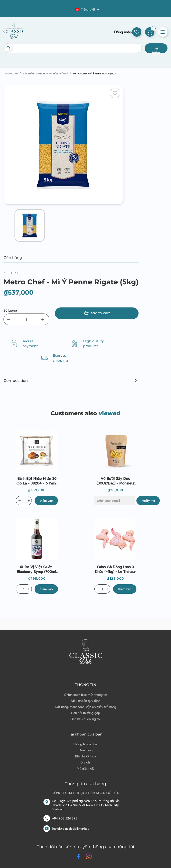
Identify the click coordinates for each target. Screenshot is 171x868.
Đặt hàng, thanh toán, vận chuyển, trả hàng (85, 707)
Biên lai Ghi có (85, 756)
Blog (73, 11)
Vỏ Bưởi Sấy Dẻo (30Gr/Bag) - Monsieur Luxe (115, 481)
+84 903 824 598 (65, 818)
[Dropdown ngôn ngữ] (88, 9)
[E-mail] (115, 501)
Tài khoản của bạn (86, 734)
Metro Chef (20, 273)
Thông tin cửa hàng (85, 784)
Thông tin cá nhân (86, 744)
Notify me (148, 501)
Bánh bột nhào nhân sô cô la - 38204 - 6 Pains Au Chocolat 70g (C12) (37, 481)
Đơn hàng (85, 750)
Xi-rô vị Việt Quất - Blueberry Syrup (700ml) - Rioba (37, 569)
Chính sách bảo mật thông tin (85, 695)
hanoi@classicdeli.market (71, 828)
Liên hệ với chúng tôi (85, 719)
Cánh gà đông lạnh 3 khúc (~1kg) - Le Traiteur (115, 569)
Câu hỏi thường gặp (85, 713)
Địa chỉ (85, 762)
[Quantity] (24, 501)
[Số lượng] (26, 319)
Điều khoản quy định (85, 701)
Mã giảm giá (86, 768)
